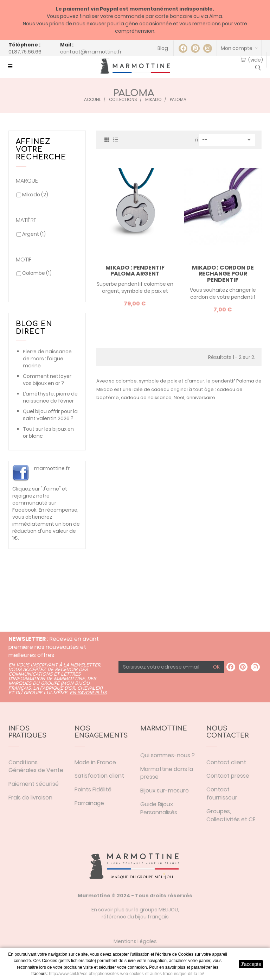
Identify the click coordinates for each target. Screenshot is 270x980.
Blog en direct (34, 328)
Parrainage (89, 803)
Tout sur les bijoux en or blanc (48, 432)
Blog (163, 48)
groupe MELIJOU (159, 910)
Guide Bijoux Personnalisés (159, 808)
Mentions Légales (135, 941)
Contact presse (228, 776)
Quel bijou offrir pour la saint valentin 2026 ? (50, 415)
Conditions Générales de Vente (36, 766)
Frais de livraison (30, 798)
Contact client (226, 762)
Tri (195, 140)
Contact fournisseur (222, 794)
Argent (34, 234)
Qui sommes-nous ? (168, 755)
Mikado (35, 195)
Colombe (37, 273)
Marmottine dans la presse (167, 773)
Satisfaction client (99, 776)
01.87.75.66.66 (25, 52)
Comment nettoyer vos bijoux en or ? (47, 380)
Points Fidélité (93, 789)
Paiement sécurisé (34, 784)
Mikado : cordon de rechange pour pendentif (223, 274)
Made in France (95, 762)
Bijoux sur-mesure (165, 791)
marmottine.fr (52, 468)
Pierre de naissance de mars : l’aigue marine (47, 359)
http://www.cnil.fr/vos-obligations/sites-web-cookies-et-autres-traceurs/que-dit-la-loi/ (126, 974)
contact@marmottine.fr (91, 52)
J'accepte (251, 964)
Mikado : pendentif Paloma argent (135, 271)
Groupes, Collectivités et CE (231, 815)
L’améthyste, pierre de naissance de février (50, 397)
